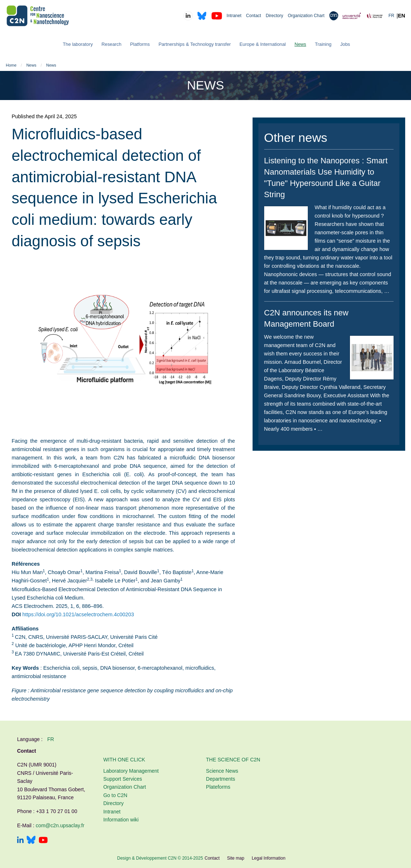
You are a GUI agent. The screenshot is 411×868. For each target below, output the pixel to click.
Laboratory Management (131, 771)
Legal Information (269, 858)
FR (391, 16)
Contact (253, 16)
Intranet (234, 16)
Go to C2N (115, 795)
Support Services (123, 779)
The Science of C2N (233, 760)
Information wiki (121, 820)
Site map (236, 858)
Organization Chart (306, 16)
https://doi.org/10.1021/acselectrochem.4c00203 (78, 614)
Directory (274, 16)
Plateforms (218, 787)
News (31, 65)
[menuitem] (78, 45)
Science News (222, 771)
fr (51, 739)
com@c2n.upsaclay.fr (60, 825)
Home (11, 65)
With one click (124, 760)
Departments (221, 779)
